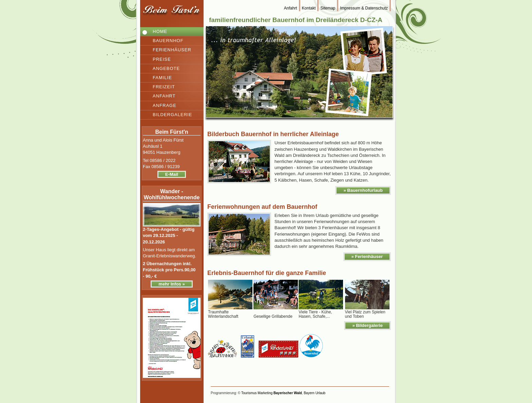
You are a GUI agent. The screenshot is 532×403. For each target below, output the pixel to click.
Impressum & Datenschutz (364, 8)
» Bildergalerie (367, 325)
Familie (162, 78)
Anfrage (165, 105)
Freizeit (164, 87)
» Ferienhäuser (367, 257)
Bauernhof (168, 41)
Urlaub (320, 393)
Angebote (166, 68)
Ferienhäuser (172, 50)
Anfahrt (164, 96)
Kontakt (309, 8)
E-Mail (172, 174)
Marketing (265, 393)
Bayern (309, 393)
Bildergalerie (172, 115)
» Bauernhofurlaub (363, 190)
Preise (162, 59)
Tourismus (249, 393)
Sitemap (328, 8)
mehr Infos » (172, 284)
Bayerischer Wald (288, 393)
